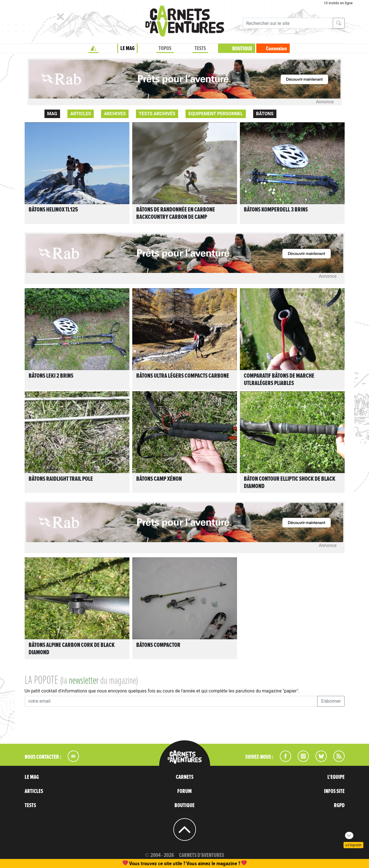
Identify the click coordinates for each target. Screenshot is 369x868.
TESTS (200, 48)
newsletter (84, 681)
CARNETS (185, 777)
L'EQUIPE (336, 777)
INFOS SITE (334, 791)
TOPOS (165, 48)
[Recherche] (288, 23)
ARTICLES (34, 791)
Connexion (276, 49)
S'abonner (331, 701)
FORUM (184, 791)
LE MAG (127, 48)
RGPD (339, 805)
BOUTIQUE (242, 49)
